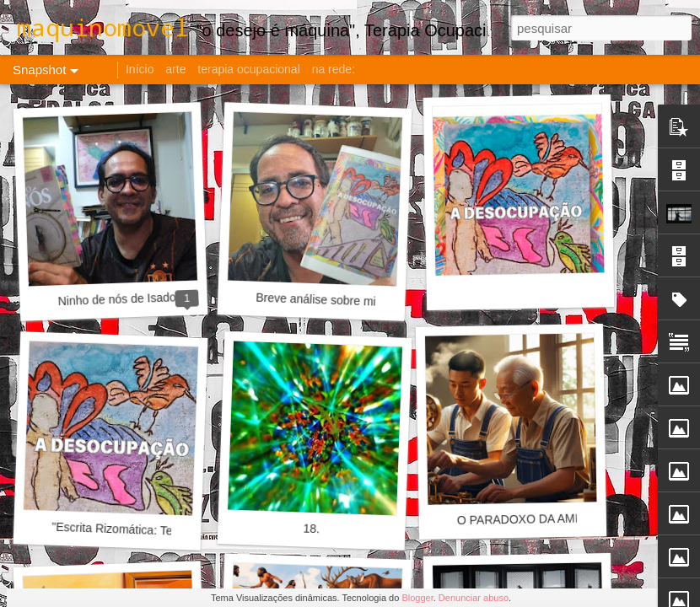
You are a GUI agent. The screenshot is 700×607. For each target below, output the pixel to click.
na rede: (334, 69)
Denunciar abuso (474, 598)
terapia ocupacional (248, 69)
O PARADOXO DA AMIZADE (533, 519)
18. (311, 529)
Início (140, 69)
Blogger (417, 598)
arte (175, 69)
